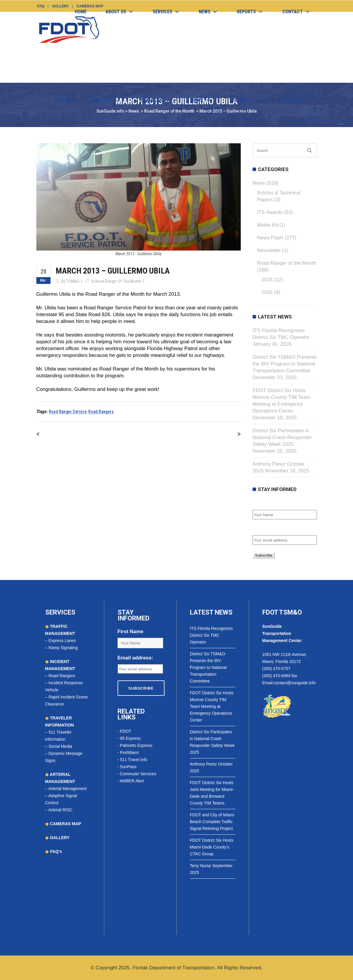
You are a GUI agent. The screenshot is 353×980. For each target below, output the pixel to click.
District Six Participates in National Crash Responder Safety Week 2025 (282, 437)
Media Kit (267, 225)
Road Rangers (62, 676)
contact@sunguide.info (295, 683)
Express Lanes (62, 641)
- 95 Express (129, 738)
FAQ (41, 6)
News (259, 183)
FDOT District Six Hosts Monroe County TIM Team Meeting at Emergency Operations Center (212, 706)
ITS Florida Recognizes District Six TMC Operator (212, 635)
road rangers (101, 412)
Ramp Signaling (63, 648)
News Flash (270, 238)
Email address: (270, 529)
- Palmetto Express (135, 745)
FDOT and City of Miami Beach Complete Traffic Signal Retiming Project (212, 822)
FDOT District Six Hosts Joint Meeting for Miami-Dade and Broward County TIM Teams (212, 793)
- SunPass (127, 767)
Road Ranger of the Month (118, 281)
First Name (266, 504)
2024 (267, 280)
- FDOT (125, 731)
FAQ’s (56, 851)
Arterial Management (67, 789)
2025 (267, 292)
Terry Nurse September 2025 (211, 869)
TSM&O (73, 281)
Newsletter (269, 250)
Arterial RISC (60, 810)
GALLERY (59, 838)
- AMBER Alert (131, 781)
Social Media (60, 746)
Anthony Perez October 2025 (212, 767)
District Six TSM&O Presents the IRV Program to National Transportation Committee (285, 364)
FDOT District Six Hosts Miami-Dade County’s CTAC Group (212, 847)
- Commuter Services (137, 774)
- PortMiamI (128, 753)
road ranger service (68, 412)
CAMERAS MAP (65, 824)
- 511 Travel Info (132, 760)
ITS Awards (270, 212)
